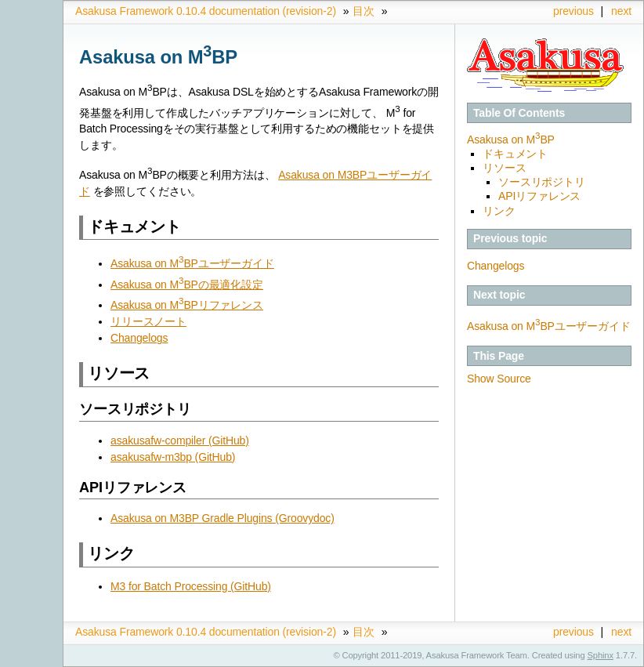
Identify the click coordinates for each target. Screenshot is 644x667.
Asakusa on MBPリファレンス (187, 305)
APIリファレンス (539, 196)
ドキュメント (515, 154)
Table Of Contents (519, 113)
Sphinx (601, 655)
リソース (504, 168)
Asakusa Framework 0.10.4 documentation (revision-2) (206, 11)
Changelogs (496, 266)
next (621, 11)
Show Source (499, 379)
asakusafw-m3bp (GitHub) (173, 457)
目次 (364, 11)
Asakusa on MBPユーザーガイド (549, 326)
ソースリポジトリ (542, 182)
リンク (499, 211)
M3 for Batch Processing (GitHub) (191, 586)
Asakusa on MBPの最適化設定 (187, 285)
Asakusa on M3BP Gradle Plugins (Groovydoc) (223, 518)
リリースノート (148, 321)
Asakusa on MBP (511, 140)
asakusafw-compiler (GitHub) (180, 440)
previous (573, 11)
